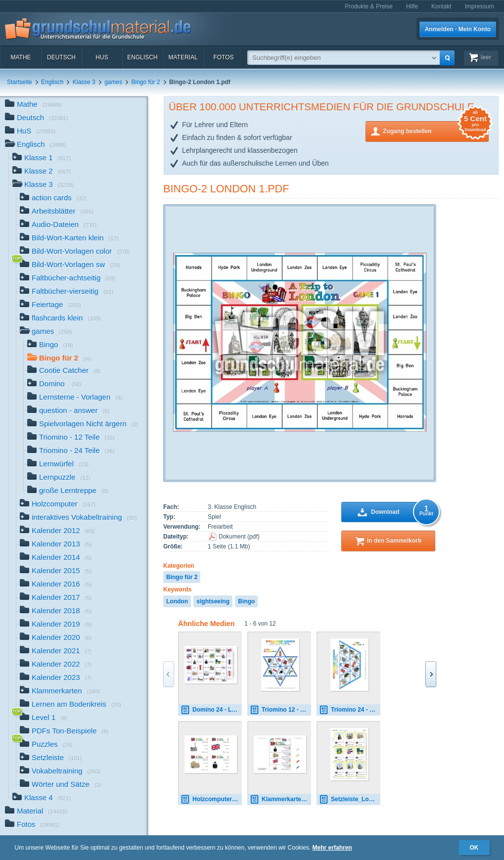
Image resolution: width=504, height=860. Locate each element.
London (177, 601)
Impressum (480, 6)
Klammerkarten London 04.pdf (280, 799)
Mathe (21, 57)
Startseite (20, 82)
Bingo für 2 (146, 82)
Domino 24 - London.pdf (211, 710)
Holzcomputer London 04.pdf (211, 799)
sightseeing (213, 601)
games (113, 82)
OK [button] (474, 848)
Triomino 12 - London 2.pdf (280, 710)
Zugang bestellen (436, 130)
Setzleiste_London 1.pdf (350, 799)
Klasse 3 (84, 82)
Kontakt (441, 6)
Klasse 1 (42, 158)
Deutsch (61, 57)
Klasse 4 (42, 798)
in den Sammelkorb (394, 541)
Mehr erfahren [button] (332, 848)
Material (183, 57)
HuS (102, 57)
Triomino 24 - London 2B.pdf (350, 710)
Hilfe (412, 6)
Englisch (142, 57)
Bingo (246, 601)
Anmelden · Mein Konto (458, 29)
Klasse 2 (42, 172)
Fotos (223, 57)
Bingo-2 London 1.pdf (226, 189)
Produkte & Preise (369, 6)
